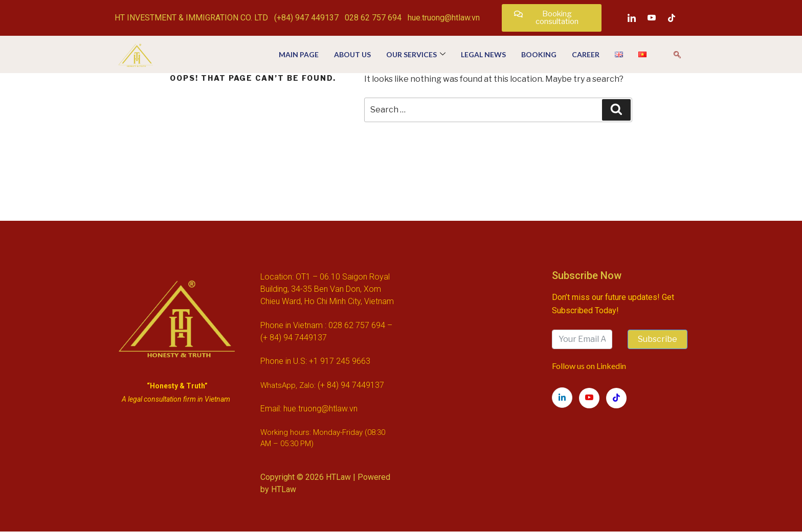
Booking (539, 54)
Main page (299, 54)
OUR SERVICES (416, 54)
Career (586, 54)
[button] (552, 18)
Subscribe (658, 339)
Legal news (483, 54)
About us (352, 54)
